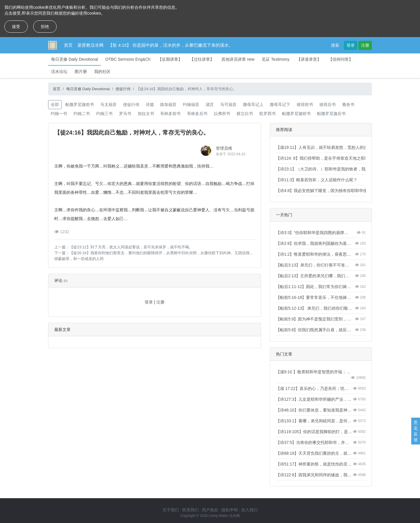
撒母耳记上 (253, 104)
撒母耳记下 (280, 104)
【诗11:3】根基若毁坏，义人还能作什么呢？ (317, 180)
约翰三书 (104, 114)
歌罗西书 (267, 114)
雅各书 (348, 104)
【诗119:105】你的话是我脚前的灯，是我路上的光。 (314, 432)
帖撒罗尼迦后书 (331, 114)
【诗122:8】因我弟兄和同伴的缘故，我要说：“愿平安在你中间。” (314, 475)
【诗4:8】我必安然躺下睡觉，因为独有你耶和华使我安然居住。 (334, 191)
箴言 (210, 104)
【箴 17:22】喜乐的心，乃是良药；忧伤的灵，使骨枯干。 (314, 388)
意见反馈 (416, 431)
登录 (351, 45)
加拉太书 (146, 114)
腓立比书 (245, 114)
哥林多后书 (197, 114)
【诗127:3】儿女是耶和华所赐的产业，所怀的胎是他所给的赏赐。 (314, 399)
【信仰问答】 (341, 59)
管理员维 (224, 148)
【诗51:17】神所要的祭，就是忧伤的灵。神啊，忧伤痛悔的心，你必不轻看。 (314, 464)
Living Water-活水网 (224, 516)
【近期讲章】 (170, 59)
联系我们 (190, 510)
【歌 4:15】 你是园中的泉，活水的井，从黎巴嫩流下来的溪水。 (171, 45)
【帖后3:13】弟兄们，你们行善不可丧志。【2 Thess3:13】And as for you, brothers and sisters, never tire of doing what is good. (314, 265)
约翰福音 (191, 104)
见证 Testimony (275, 59)
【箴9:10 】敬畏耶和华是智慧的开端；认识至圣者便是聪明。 (314, 372)
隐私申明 (230, 510)
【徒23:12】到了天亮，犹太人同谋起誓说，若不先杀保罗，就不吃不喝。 (131, 247)
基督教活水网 (90, 45)
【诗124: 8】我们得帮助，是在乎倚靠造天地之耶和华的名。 (331, 158)
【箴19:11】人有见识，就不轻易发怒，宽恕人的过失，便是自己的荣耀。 (342, 147)
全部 (55, 104)
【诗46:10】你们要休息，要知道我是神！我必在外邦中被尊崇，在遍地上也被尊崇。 (314, 410)
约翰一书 (59, 114)
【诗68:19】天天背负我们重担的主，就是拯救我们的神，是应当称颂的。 (314, 453)
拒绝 (45, 27)
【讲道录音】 (309, 59)
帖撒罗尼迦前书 (80, 104)
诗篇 (150, 104)
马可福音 (228, 104)
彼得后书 (328, 104)
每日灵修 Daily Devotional (75, 59)
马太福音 (108, 104)
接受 (16, 27)
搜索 (335, 45)
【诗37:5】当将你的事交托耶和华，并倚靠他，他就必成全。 (314, 442)
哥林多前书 (170, 114)
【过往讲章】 (202, 59)
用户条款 (210, 510)
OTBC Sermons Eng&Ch (128, 59)
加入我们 (249, 510)
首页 (68, 45)
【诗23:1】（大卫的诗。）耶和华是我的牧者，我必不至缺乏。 (333, 169)
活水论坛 (59, 72)
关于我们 (171, 510)
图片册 (81, 72)
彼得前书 (305, 104)
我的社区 (102, 72)
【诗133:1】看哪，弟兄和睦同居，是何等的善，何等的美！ (314, 421)
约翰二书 (82, 114)
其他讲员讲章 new (238, 59)
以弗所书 (222, 114)
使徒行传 (123, 89)
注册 (365, 45)
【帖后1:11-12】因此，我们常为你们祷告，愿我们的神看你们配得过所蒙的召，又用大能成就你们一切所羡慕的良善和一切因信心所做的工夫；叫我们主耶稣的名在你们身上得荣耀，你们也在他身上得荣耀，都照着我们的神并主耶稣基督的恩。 (314, 287)
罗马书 (125, 114)
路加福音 (168, 104)
